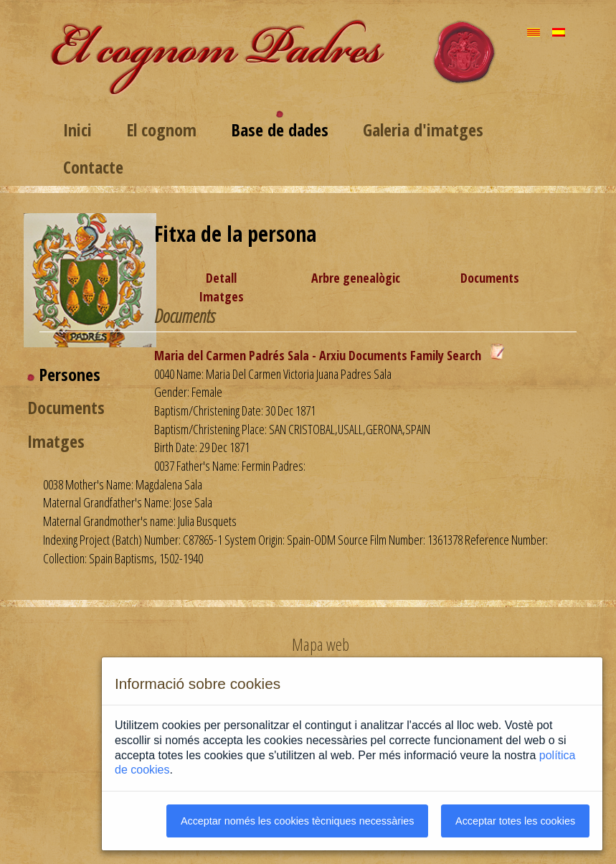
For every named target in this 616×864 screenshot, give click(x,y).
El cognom (161, 130)
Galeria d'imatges (423, 130)
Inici (77, 130)
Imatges (221, 296)
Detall (221, 278)
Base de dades (280, 130)
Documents (490, 278)
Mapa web (321, 644)
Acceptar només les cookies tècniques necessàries (298, 821)
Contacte (93, 167)
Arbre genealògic (356, 278)
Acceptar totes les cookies (515, 821)
